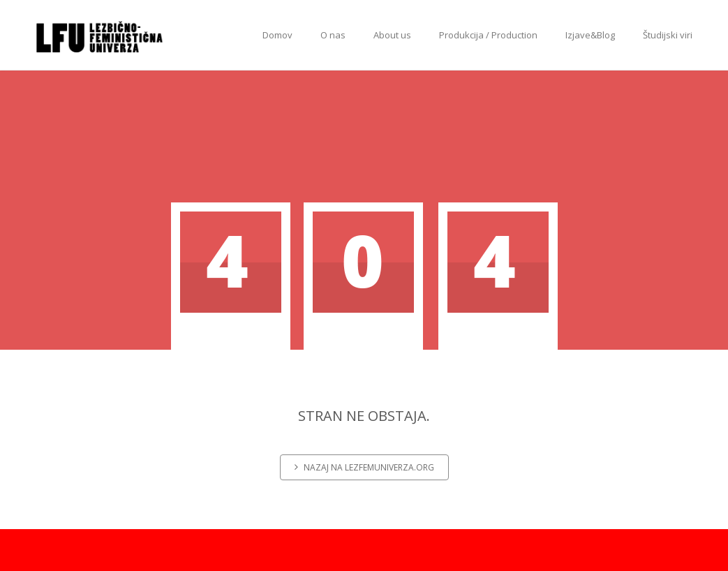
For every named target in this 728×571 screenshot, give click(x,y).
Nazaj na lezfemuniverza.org (364, 467)
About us (392, 35)
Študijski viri (668, 35)
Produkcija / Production (488, 35)
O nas (333, 35)
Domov (277, 35)
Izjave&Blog (590, 35)
